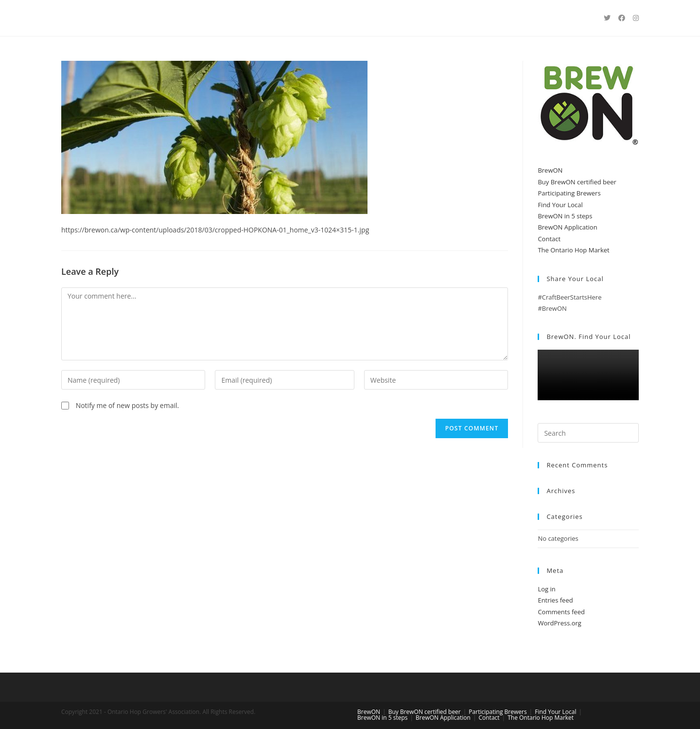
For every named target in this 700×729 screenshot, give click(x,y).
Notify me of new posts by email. (128, 405)
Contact (549, 239)
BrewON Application (567, 227)
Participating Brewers (569, 193)
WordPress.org (560, 623)
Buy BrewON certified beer (577, 182)
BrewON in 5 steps (565, 216)
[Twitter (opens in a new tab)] (607, 18)
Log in (546, 589)
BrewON (550, 170)
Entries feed (555, 600)
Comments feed (561, 612)
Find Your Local (560, 205)
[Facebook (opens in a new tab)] (622, 18)
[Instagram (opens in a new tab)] (636, 18)
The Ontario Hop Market (573, 250)
